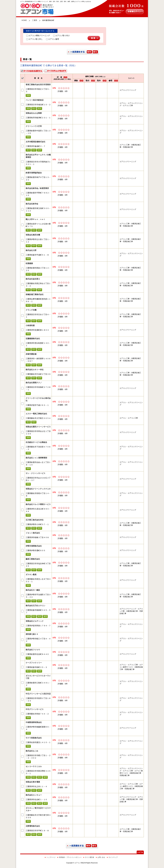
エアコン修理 (52, 39)
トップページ (51, 857)
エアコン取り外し (34, 39)
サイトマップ (113, 857)
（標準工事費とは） (100, 77)
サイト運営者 (90, 857)
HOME (24, 20)
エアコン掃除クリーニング (38, 36)
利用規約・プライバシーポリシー (70, 857)
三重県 (35, 20)
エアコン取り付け (61, 36)
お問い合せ (101, 857)
